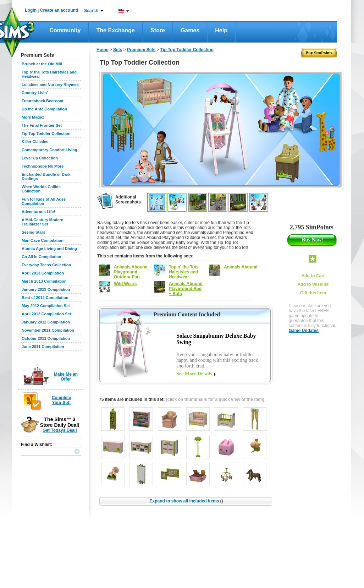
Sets (118, 50)
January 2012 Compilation (46, 322)
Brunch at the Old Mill (42, 64)
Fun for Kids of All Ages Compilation (44, 201)
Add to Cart (313, 276)
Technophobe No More (43, 166)
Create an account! (59, 10)
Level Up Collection (40, 158)
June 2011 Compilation (43, 347)
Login (31, 10)
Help (221, 30)
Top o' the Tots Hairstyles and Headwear (184, 272)
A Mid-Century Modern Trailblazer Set (43, 222)
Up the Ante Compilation (44, 109)
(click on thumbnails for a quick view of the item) (215, 399)
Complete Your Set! (62, 400)
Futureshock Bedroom (42, 101)
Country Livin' (35, 93)
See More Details (194, 374)
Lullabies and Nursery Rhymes (50, 85)
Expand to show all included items (186, 501)
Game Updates (304, 331)
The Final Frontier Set (42, 125)
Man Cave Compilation (43, 240)
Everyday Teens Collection (46, 265)
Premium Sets (141, 50)
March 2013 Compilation (44, 281)
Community (65, 30)
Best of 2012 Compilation (45, 298)
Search (91, 11)
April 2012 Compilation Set (46, 314)
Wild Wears (125, 284)
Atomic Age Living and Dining (49, 249)
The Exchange (116, 30)
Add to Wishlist (313, 284)
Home (102, 50)
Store (158, 30)
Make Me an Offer (66, 377)
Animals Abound (241, 267)
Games (190, 30)
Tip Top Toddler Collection (46, 134)
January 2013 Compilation (46, 289)
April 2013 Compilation (43, 273)
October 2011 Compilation (46, 338)
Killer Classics (35, 142)
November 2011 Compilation (48, 330)
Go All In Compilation (41, 257)
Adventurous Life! (38, 212)
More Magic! (33, 117)
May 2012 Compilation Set (46, 306)
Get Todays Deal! (60, 430)
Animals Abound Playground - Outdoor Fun (131, 272)
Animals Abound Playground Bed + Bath (186, 289)
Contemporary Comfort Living (49, 150)
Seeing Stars (34, 232)
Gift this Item (313, 293)
